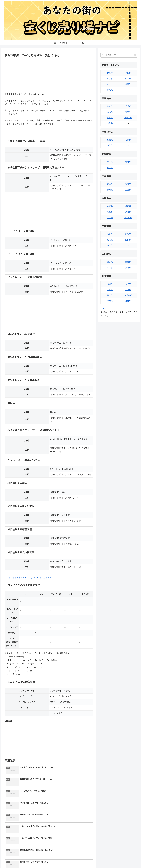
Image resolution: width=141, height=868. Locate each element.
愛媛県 (128, 262)
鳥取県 (110, 234)
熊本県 (110, 301)
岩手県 (110, 84)
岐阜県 (110, 184)
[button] (135, 55)
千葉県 (128, 106)
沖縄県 (128, 301)
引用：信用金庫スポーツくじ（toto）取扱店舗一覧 (29, 578)
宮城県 (110, 90)
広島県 (128, 234)
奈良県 (128, 212)
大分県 (128, 284)
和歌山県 (128, 218)
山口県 (128, 240)
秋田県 (128, 73)
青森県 (110, 79)
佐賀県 (110, 290)
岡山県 (110, 245)
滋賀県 (110, 206)
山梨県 (110, 145)
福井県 (128, 162)
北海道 (110, 73)
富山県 (110, 162)
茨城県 (110, 106)
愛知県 (128, 184)
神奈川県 (128, 118)
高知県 (128, 268)
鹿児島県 (128, 295)
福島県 (128, 84)
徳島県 (110, 262)
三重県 (128, 190)
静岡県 (110, 190)
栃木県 (110, 112)
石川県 (110, 168)
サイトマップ (106, 308)
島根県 (110, 240)
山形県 (128, 79)
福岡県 (8, 721)
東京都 (128, 112)
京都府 (110, 212)
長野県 (128, 140)
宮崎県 (128, 290)
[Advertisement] (49, 74)
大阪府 (110, 218)
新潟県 (110, 140)
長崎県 (110, 295)
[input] (119, 55)
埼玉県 (110, 123)
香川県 (110, 268)
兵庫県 (128, 206)
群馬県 (110, 118)
